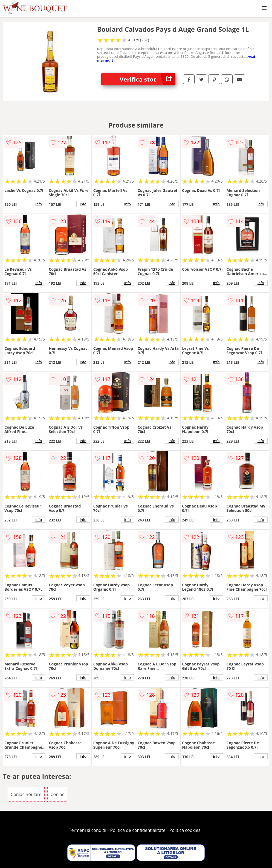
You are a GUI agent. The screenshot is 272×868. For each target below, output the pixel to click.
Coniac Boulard (26, 794)
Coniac (57, 794)
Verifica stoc (147, 79)
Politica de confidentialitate (138, 830)
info (39, 204)
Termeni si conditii (88, 830)
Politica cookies (185, 830)
